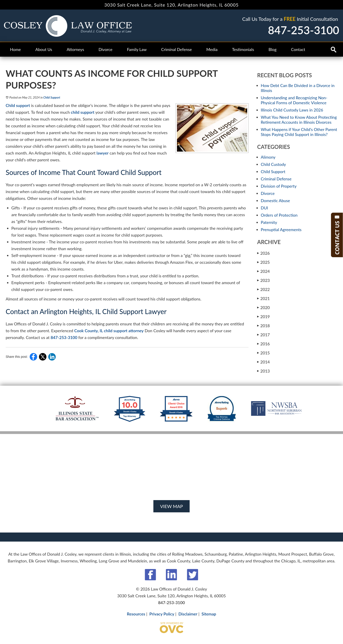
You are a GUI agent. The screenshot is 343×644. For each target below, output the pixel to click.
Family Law (137, 49)
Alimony (268, 157)
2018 (263, 326)
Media (212, 49)
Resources (136, 614)
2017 (263, 335)
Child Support (52, 97)
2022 (263, 289)
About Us (44, 49)
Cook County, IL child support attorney (109, 331)
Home (15, 49)
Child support (18, 105)
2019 (263, 316)
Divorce (105, 49)
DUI (264, 208)
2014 (263, 362)
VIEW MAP (171, 506)
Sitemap (209, 614)
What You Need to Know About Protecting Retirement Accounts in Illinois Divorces (299, 120)
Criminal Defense (176, 49)
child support (83, 112)
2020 (263, 307)
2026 (263, 253)
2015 (263, 353)
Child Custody (273, 164)
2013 (263, 371)
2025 (263, 262)
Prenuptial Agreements (281, 230)
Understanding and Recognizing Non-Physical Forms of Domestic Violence (294, 100)
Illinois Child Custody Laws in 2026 (292, 110)
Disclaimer (188, 614)
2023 (263, 280)
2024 (263, 271)
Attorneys (75, 49)
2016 (263, 344)
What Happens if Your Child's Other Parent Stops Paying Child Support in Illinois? (299, 132)
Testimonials (243, 49)
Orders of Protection (279, 215)
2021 (263, 298)
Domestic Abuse (275, 201)
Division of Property (279, 186)
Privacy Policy (162, 614)
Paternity (269, 222)
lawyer (103, 153)
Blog (272, 49)
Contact (298, 49)
